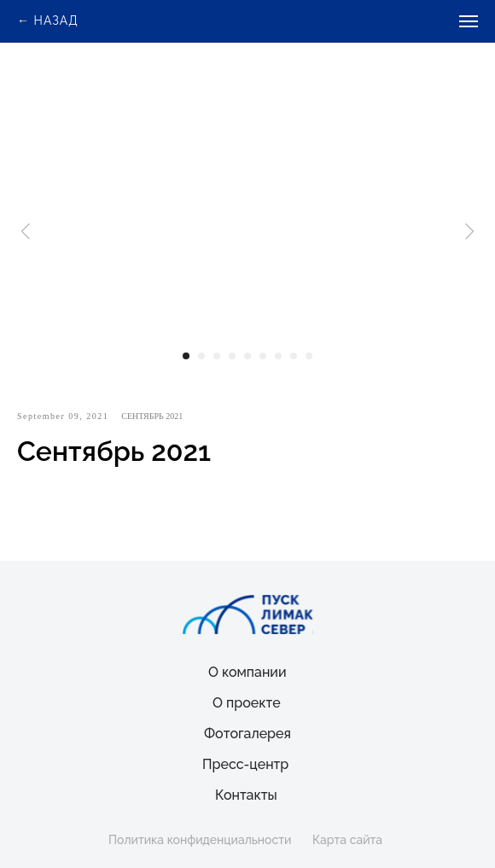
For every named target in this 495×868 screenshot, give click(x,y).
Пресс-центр (245, 764)
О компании (247, 672)
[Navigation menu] (469, 21)
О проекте (247, 703)
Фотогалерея (247, 734)
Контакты (246, 795)
